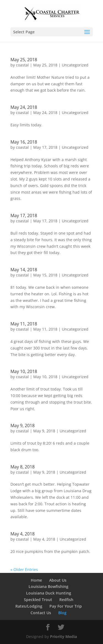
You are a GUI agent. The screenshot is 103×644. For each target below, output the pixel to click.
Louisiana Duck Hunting (49, 593)
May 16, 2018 (24, 142)
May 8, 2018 (23, 467)
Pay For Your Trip (66, 606)
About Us (58, 580)
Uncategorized (75, 65)
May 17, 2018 (24, 215)
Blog (62, 613)
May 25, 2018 (24, 60)
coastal (22, 65)
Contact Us (41, 613)
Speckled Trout (38, 600)
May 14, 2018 (24, 270)
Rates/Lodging (29, 606)
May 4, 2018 (23, 534)
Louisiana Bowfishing (48, 586)
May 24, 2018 (24, 107)
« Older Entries (24, 569)
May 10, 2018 (24, 371)
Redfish (66, 600)
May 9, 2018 (23, 426)
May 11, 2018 (24, 324)
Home (36, 580)
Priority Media (63, 636)
